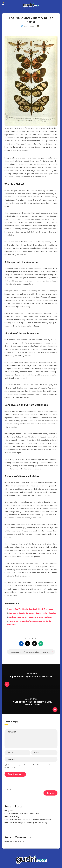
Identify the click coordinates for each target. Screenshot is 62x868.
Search (8, 789)
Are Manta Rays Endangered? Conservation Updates (33, 613)
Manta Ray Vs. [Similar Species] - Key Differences (31, 609)
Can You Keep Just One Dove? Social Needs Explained (28, 820)
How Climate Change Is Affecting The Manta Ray (26, 823)
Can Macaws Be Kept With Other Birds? (22, 813)
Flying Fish (9, 810)
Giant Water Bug (12, 817)
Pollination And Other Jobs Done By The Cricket (30, 617)
